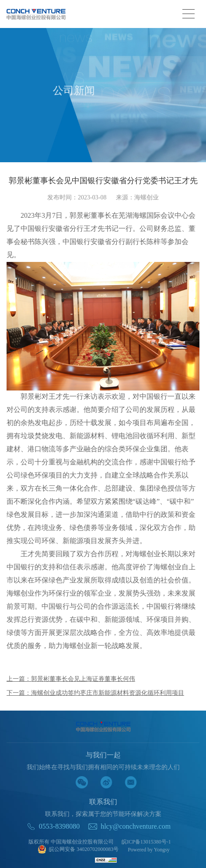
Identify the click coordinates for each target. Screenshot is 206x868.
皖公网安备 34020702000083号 (78, 850)
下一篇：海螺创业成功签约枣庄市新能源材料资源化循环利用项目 (95, 693)
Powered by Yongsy (149, 850)
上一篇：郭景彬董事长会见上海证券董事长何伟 (71, 679)
